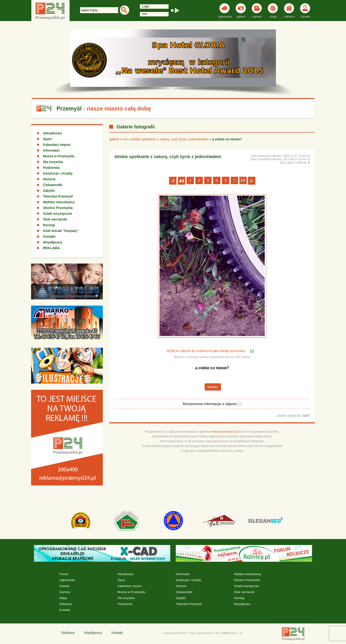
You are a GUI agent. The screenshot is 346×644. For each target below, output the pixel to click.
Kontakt (49, 237)
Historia (49, 179)
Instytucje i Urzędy (58, 173)
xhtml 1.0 (228, 633)
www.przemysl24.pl (225, 432)
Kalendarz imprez (57, 145)
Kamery (65, 592)
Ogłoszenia (67, 580)
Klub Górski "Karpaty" (61, 231)
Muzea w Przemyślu (59, 156)
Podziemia (51, 168)
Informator (51, 150)
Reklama (65, 604)
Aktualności (52, 133)
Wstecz (213, 387)
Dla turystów (53, 162)
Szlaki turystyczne (58, 214)
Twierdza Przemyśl (58, 196)
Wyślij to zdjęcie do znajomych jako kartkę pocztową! (206, 351)
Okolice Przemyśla (58, 208)
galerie (114, 139)
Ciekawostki (53, 185)
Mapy (63, 598)
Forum (64, 574)
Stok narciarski (55, 219)
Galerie (64, 586)
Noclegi (49, 225)
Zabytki (49, 191)
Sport (47, 139)
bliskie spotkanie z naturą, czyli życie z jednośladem (170, 139)
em (125, 139)
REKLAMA (51, 248)
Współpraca (52, 242)
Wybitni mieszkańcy (59, 202)
